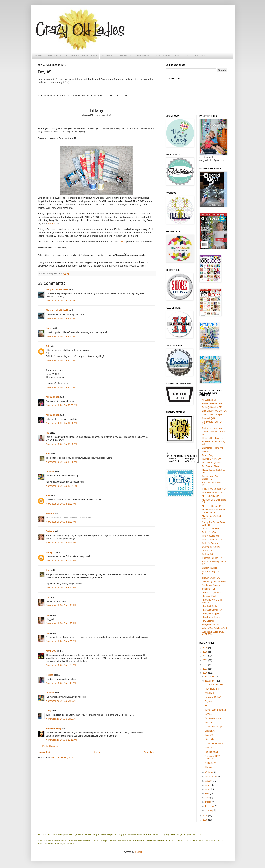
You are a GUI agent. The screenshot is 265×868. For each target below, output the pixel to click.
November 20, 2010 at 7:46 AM (61, 701)
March (209, 802)
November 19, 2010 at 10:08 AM (61, 423)
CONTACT (199, 55)
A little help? (211, 763)
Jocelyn (50, 472)
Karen (49, 328)
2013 (205, 660)
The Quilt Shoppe (210, 613)
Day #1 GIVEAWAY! (214, 744)
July (208, 785)
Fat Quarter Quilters (212, 463)
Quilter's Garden (210, 543)
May (208, 793)
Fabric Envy (208, 455)
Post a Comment (50, 746)
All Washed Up (209, 400)
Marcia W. (51, 651)
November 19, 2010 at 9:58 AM (61, 387)
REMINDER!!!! (212, 689)
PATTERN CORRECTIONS (81, 55)
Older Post (149, 752)
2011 (205, 669)
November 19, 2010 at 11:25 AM (61, 462)
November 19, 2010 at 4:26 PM (61, 641)
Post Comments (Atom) (62, 758)
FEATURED (143, 55)
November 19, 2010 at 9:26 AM (61, 301)
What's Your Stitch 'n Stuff (214, 628)
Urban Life (210, 731)
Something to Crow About (214, 581)
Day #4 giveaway (213, 718)
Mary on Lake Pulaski (57, 289)
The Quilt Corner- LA (212, 610)
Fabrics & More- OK (212, 459)
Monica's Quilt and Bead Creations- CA (214, 511)
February (210, 806)
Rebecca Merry (54, 729)
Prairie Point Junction (212, 540)
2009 (205, 816)
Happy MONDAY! (213, 697)
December (211, 677)
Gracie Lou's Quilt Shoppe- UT (211, 477)
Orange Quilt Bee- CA (213, 529)
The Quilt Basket (210, 606)
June (208, 789)
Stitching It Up (209, 589)
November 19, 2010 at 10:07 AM (61, 405)
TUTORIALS (124, 55)
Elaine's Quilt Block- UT (213, 438)
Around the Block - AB (213, 403)
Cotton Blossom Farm (213, 428)
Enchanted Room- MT (213, 448)
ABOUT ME (182, 55)
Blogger (138, 852)
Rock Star (210, 722)
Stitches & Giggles (211, 585)
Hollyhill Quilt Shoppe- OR (215, 489)
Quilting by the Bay (211, 547)
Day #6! (208, 701)
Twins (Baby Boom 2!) (215, 710)
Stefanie (50, 514)
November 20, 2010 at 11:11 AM (61, 740)
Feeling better (211, 752)
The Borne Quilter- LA (213, 593)
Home (97, 752)
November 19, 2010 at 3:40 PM (61, 588)
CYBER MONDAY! (214, 684)
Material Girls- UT (211, 496)
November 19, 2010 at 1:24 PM (61, 543)
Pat (48, 433)
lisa (48, 597)
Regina (50, 675)
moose (52, 224)
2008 (205, 820)
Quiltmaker (207, 551)
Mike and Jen (53, 397)
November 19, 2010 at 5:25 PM (61, 665)
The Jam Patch (209, 596)
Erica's (205, 452)
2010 (205, 673)
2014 (205, 656)
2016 (205, 648)
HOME (39, 55)
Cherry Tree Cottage (212, 414)
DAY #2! (209, 735)
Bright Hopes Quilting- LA (214, 411)
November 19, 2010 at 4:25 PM (61, 623)
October (209, 772)
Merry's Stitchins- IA (212, 506)
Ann (48, 454)
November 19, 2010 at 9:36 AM (61, 336)
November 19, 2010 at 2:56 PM (61, 561)
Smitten (208, 706)
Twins (122, 242)
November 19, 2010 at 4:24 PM (61, 605)
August (209, 781)
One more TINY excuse (212, 757)
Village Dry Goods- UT (213, 624)
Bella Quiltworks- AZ (212, 407)
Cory (48, 711)
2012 (205, 664)
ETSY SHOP (163, 55)
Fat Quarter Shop (210, 466)
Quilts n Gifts (208, 554)
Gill (48, 346)
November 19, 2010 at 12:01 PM (62, 486)
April (208, 798)
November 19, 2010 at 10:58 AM (61, 444)
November (211, 681)
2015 (205, 652)
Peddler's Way (209, 532)
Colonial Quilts (209, 418)
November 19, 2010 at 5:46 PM (61, 683)
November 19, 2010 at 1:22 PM (61, 504)
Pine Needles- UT (211, 536)
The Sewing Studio (211, 617)
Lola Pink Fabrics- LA (212, 492)
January (209, 810)
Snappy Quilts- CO (211, 578)
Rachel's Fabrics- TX (212, 558)
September (211, 777)
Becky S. (51, 552)
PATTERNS (54, 55)
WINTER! (209, 693)
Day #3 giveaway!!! (214, 727)
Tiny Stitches (208, 621)
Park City (209, 748)
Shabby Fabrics (210, 568)
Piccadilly (209, 739)
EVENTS (107, 55)
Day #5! (208, 714)
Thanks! (209, 767)
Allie (48, 496)
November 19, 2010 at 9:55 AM (61, 360)
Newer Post (44, 752)
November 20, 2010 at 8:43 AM (61, 719)
